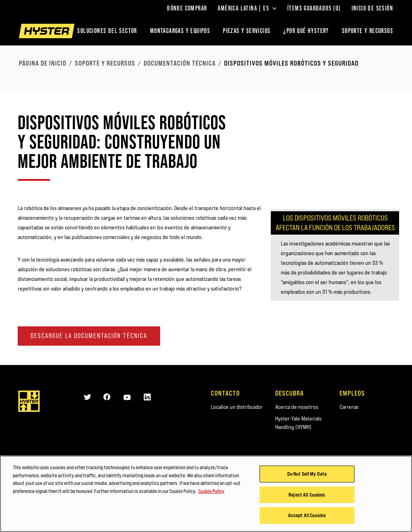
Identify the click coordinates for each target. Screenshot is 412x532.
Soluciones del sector (107, 31)
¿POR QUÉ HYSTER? (306, 31)
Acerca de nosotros (297, 407)
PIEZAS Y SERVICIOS (247, 31)
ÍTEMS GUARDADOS (314, 8)
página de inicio (43, 63)
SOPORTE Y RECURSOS (368, 31)
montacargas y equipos (180, 31)
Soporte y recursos (105, 63)
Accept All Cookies (307, 516)
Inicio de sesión (372, 8)
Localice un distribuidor (237, 407)
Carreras (349, 407)
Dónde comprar (187, 8)
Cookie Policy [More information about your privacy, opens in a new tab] (211, 491)
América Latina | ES (247, 8)
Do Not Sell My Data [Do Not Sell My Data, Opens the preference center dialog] (307, 474)
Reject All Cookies (307, 495)
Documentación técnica (180, 63)
